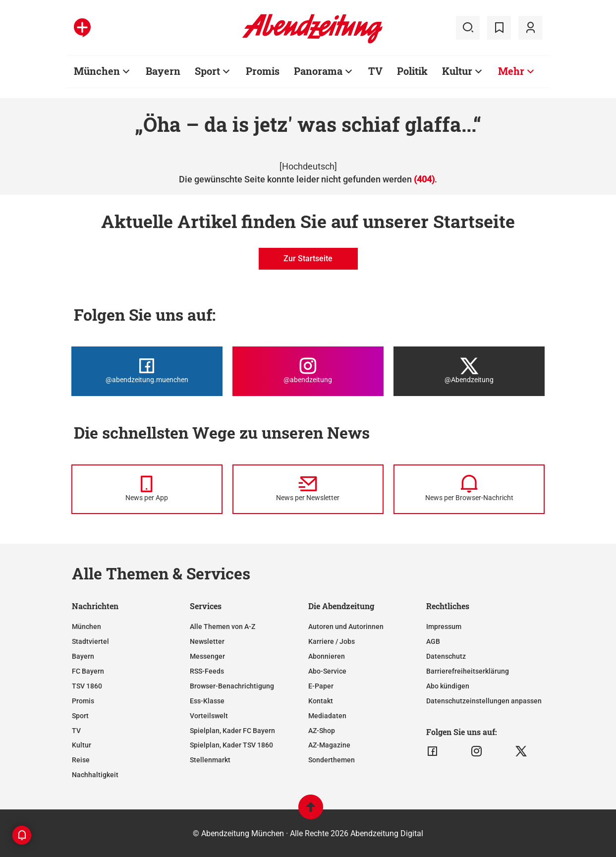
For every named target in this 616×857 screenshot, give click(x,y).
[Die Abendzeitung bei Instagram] (308, 371)
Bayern (83, 656)
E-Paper (321, 686)
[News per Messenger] (147, 489)
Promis (83, 701)
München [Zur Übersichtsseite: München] (97, 71)
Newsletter (207, 641)
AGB (433, 641)
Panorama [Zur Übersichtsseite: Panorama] (318, 71)
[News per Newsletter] (308, 489)
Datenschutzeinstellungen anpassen (484, 701)
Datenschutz (446, 656)
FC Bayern (88, 671)
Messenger (207, 656)
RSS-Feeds (207, 671)
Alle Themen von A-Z (223, 627)
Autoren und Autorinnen (346, 627)
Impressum (444, 627)
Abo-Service (327, 671)
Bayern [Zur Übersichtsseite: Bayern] (163, 71)
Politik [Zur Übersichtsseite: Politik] (412, 71)
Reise (81, 760)
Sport (80, 716)
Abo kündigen (448, 686)
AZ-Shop (322, 731)
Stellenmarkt (210, 760)
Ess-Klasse (207, 701)
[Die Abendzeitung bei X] (469, 371)
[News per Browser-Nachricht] (469, 489)
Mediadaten (327, 716)
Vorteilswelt (209, 716)
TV (76, 731)
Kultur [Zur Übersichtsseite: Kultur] (457, 71)
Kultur (82, 745)
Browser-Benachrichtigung (232, 686)
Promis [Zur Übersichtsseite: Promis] (263, 71)
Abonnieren (327, 656)
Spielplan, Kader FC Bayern (232, 731)
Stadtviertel (90, 641)
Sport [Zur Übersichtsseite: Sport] (207, 71)
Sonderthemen (332, 760)
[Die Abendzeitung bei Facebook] (147, 371)
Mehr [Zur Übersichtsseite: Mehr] (511, 71)
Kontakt (321, 701)
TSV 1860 (87, 686)
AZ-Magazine (329, 745)
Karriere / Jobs (332, 641)
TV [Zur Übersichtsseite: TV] (375, 71)
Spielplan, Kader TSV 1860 (231, 745)
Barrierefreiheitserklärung (468, 671)
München (86, 627)
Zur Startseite (308, 258)
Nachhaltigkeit (95, 775)
